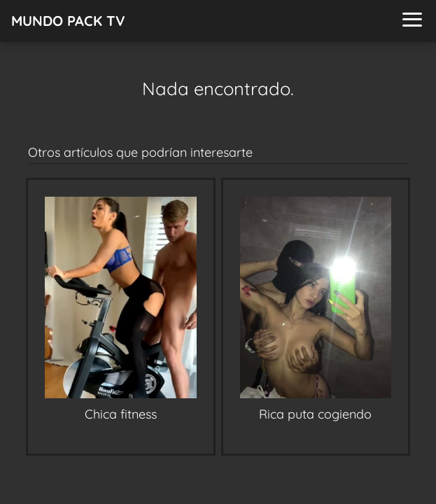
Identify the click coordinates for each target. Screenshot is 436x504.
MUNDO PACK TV (68, 21)
